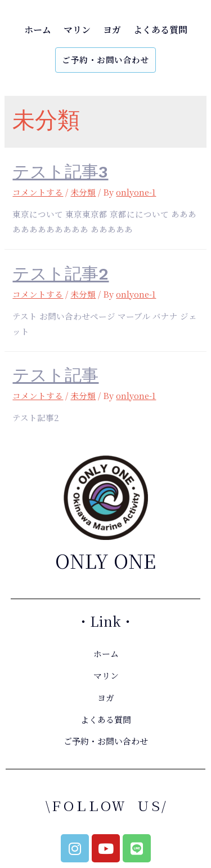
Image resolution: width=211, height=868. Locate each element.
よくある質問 (160, 30)
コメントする (38, 192)
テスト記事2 (60, 274)
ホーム (38, 30)
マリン (77, 30)
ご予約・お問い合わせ (105, 59)
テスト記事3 (60, 172)
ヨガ (112, 30)
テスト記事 (55, 375)
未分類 (83, 192)
